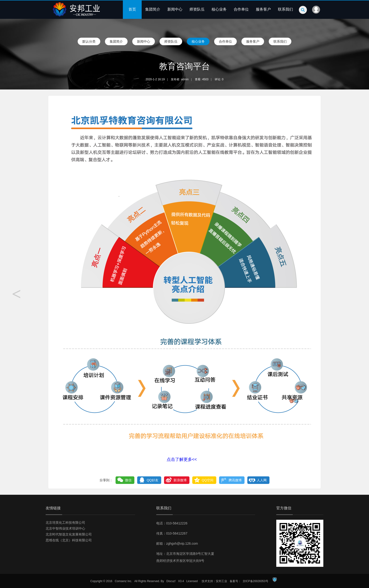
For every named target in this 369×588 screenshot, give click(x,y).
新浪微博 (180, 480)
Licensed (192, 581)
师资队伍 (197, 9)
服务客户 (263, 9)
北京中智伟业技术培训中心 (65, 528)
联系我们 (285, 9)
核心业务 (219, 9)
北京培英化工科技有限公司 (65, 523)
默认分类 (89, 41)
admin (185, 79)
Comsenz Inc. (123, 581)
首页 (132, 9)
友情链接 (53, 508)
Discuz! (171, 581)
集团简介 (153, 9)
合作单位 (241, 9)
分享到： (106, 480)
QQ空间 (208, 480)
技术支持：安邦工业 (214, 581)
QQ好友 (152, 480)
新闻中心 (175, 9)
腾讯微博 (235, 480)
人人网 (262, 480)
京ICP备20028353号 (255, 581)
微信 (128, 480)
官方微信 (284, 508)
